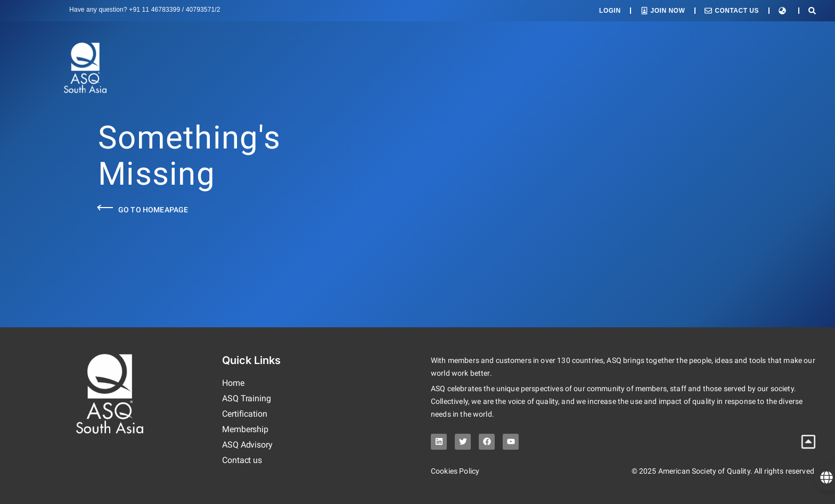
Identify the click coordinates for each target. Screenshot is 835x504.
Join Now (668, 11)
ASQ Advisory (247, 445)
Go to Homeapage (153, 210)
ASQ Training (247, 398)
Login (610, 11)
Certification (245, 414)
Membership (245, 429)
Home (233, 383)
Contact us (242, 460)
